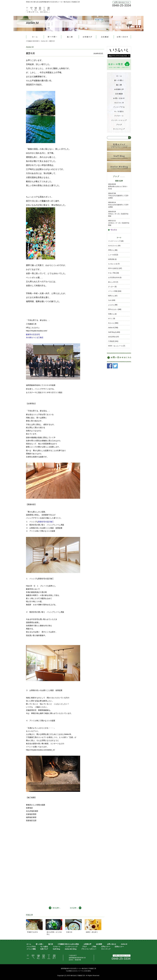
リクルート (57, 947)
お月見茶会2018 (114, 277)
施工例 (51, 944)
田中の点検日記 (113, 268)
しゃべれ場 (112, 255)
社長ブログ (44, 949)
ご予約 (94, 947)
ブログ (84, 947)
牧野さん (111, 296)
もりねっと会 (113, 264)
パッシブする (31, 947)
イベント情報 (113, 291)
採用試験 (111, 259)
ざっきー (111, 287)
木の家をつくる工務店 (35, 337)
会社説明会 (112, 337)
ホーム (29, 944)
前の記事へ (56, 908)
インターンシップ (114, 241)
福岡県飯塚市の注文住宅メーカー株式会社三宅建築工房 (79, 969)
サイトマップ (106, 949)
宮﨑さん (111, 314)
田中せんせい (113, 309)
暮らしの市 (112, 282)
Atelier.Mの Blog (71, 949)
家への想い (40, 944)
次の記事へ (74, 908)
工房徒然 (111, 341)
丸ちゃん (111, 323)
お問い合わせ (112, 944)
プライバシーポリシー (89, 949)
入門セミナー (105, 947)
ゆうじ (110, 318)
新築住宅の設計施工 (46, 522)
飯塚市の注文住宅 (33, 334)
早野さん (111, 250)
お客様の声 (87, 944)
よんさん (111, 305)
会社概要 (99, 944)
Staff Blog (111, 332)
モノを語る (44, 947)
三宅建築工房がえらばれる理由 (68, 944)
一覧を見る (113, 230)
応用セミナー (119, 947)
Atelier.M (111, 328)
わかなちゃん (113, 246)
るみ (110, 300)
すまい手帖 (112, 273)
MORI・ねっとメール (115, 346)
